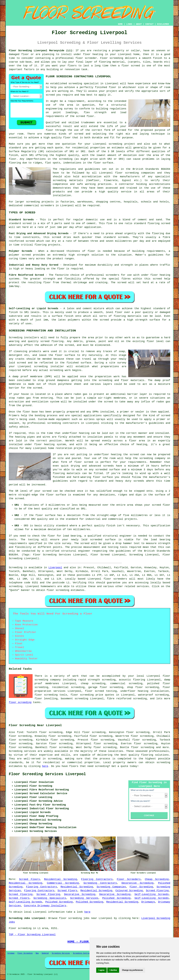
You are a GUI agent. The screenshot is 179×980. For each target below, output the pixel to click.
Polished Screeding (116, 898)
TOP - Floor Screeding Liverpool (32, 935)
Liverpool (55, 568)
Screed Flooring (157, 891)
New (37, 953)
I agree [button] (101, 970)
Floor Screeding (141, 887)
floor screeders (115, 579)
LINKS (129, 24)
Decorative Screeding (137, 883)
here (45, 766)
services (143, 586)
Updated (45, 953)
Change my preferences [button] (132, 970)
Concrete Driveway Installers (45, 906)
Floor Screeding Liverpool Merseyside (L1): (41, 51)
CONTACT (149, 24)
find (20, 732)
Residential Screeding (60, 879)
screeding (16, 586)
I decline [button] (113, 970)
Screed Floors (29, 879)
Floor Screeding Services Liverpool (47, 774)
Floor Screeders (129, 879)
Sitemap (11, 953)
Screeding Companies (111, 887)
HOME (120, 24)
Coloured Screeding (129, 891)
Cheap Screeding (157, 879)
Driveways (148, 902)
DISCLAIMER (163, 24)
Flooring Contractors (97, 879)
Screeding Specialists (50, 898)
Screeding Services (84, 898)
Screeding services (22, 751)
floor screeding (46, 695)
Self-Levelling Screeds (152, 894)
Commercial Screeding (63, 883)
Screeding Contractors (100, 883)
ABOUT (139, 24)
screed (122, 130)
